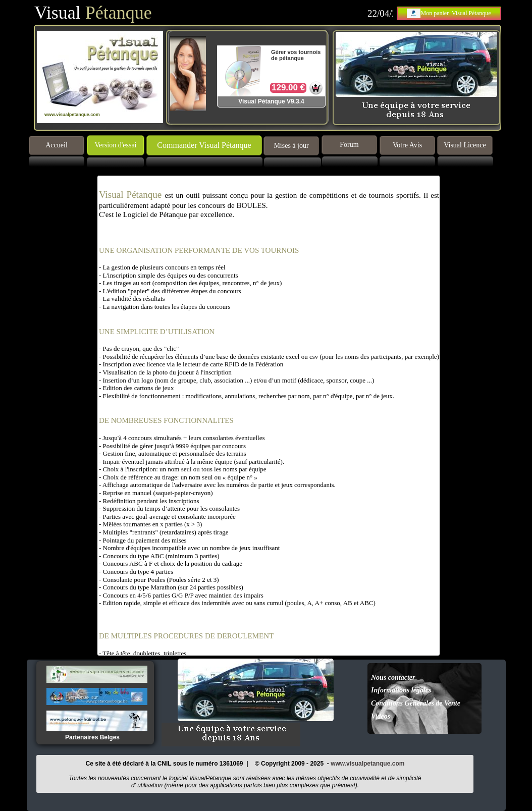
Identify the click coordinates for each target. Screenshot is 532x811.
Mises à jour (291, 146)
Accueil (57, 145)
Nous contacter (393, 678)
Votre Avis (407, 145)
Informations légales (401, 690)
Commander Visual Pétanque (204, 145)
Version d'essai (115, 145)
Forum (349, 145)
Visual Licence (465, 145)
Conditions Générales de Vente (416, 703)
